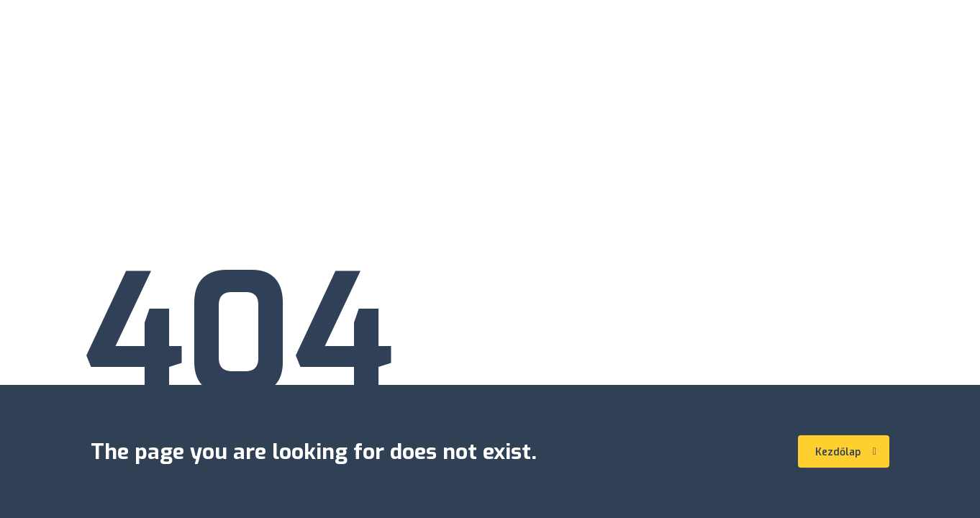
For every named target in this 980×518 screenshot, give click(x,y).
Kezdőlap (846, 452)
